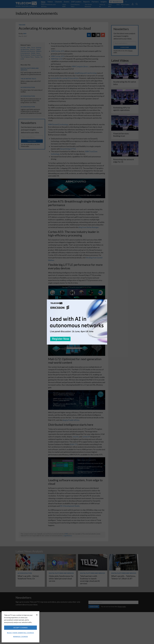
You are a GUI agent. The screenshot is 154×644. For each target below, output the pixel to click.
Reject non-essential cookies (20, 633)
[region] (20, 627)
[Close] (37, 615)
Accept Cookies (21, 628)
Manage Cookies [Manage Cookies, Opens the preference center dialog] (21, 637)
